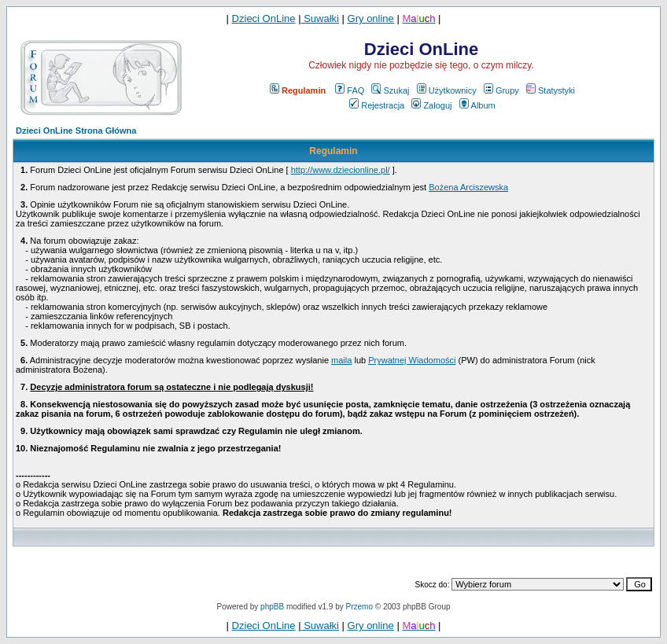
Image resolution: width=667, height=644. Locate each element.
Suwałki (320, 18)
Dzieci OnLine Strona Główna (76, 131)
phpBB (272, 607)
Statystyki (551, 90)
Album (477, 105)
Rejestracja (377, 105)
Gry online (371, 18)
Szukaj (390, 90)
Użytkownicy (447, 90)
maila (341, 360)
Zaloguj (431, 105)
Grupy (501, 90)
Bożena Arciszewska (468, 187)
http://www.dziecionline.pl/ (341, 170)
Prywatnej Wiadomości (412, 360)
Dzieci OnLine (264, 18)
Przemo (359, 607)
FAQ (350, 90)
